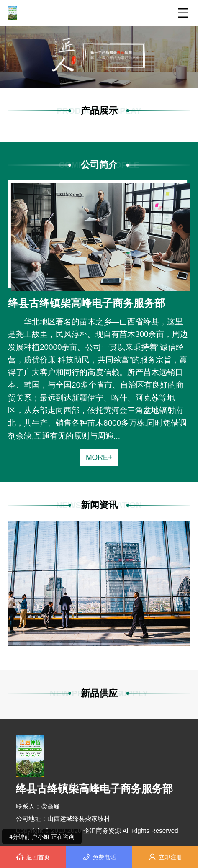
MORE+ (99, 457)
